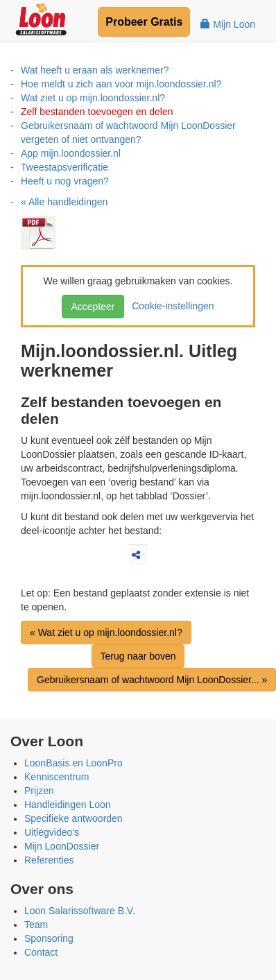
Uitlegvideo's (52, 832)
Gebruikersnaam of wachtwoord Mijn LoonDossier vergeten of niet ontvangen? (128, 132)
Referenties (49, 860)
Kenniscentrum (57, 777)
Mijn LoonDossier (62, 846)
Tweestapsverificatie (64, 167)
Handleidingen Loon (68, 805)
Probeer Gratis (144, 22)
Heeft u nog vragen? (65, 181)
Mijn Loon (228, 24)
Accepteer (93, 307)
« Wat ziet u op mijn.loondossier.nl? (106, 633)
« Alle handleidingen (64, 202)
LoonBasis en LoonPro (74, 763)
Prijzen (39, 791)
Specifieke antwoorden (74, 818)
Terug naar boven (138, 656)
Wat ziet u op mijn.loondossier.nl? (93, 98)
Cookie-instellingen (170, 306)
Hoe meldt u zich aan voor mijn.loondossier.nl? (121, 84)
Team (36, 925)
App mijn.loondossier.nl (71, 153)
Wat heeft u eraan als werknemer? (95, 70)
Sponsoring (49, 938)
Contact (41, 952)
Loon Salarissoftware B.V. (80, 911)
